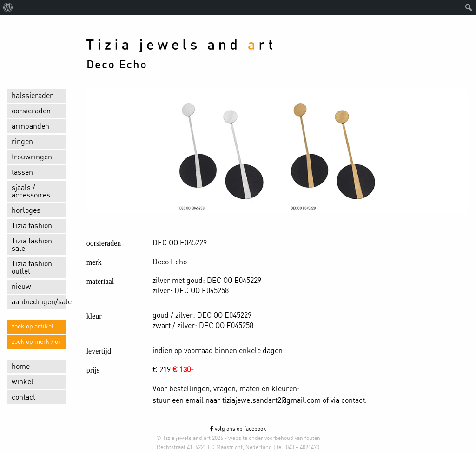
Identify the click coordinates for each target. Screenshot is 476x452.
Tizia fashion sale (32, 245)
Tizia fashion (32, 226)
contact (23, 397)
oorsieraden (31, 111)
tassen (22, 172)
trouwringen (32, 157)
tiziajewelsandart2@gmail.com (271, 400)
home (21, 367)
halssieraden (33, 96)
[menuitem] (8, 7)
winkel (23, 382)
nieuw (21, 287)
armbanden (30, 126)
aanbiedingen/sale (39, 302)
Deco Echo (117, 65)
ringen (22, 142)
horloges (26, 210)
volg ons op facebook (238, 429)
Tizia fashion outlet (32, 268)
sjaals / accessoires (31, 191)
